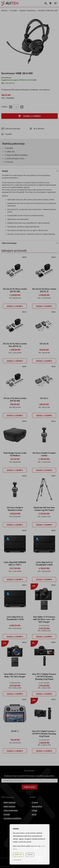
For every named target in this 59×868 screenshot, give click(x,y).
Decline (30, 855)
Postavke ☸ (17, 860)
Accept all (18, 855)
